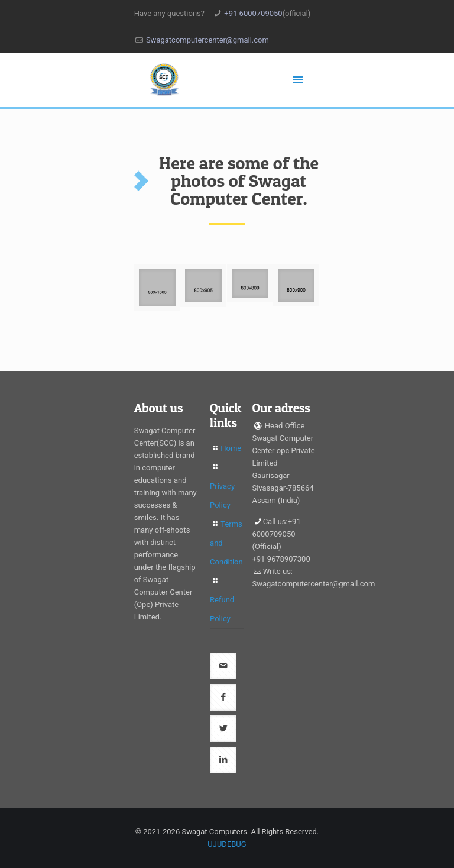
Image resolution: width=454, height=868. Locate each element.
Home (231, 448)
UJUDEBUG (227, 844)
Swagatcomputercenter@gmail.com (207, 40)
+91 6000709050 (253, 13)
